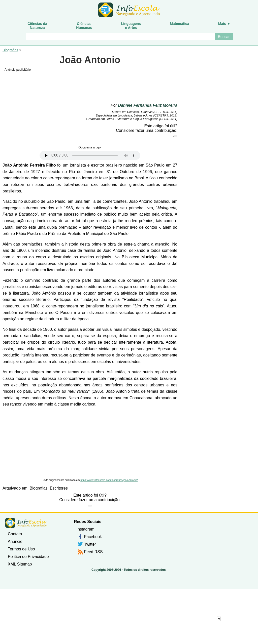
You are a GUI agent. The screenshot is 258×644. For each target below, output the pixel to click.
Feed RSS (93, 552)
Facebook (93, 537)
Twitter (90, 544)
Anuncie (15, 541)
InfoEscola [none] (26, 523)
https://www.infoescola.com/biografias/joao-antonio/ (109, 480)
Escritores (59, 488)
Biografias (10, 50)
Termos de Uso (21, 549)
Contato (15, 534)
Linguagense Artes (131, 26)
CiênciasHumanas (84, 26)
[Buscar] (120, 36)
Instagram (86, 529)
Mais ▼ (224, 24)
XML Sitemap (20, 564)
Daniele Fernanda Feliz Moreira (148, 105)
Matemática (179, 24)
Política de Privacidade (28, 557)
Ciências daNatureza (37, 26)
